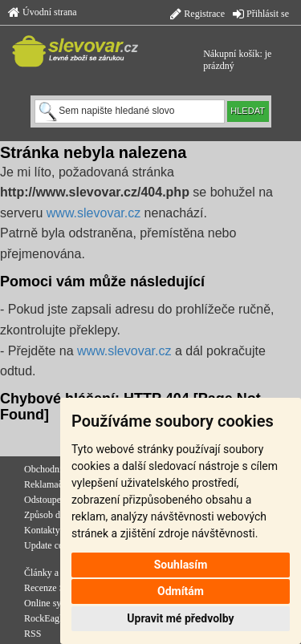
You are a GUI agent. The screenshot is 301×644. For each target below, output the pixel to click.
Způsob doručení (57, 515)
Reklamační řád (55, 484)
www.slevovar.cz (94, 213)
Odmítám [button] (181, 591)
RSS (33, 634)
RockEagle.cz (51, 618)
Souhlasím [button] (181, 565)
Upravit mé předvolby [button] (180, 618)
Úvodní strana (43, 12)
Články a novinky (58, 573)
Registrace (197, 14)
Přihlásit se (261, 14)
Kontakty (42, 530)
